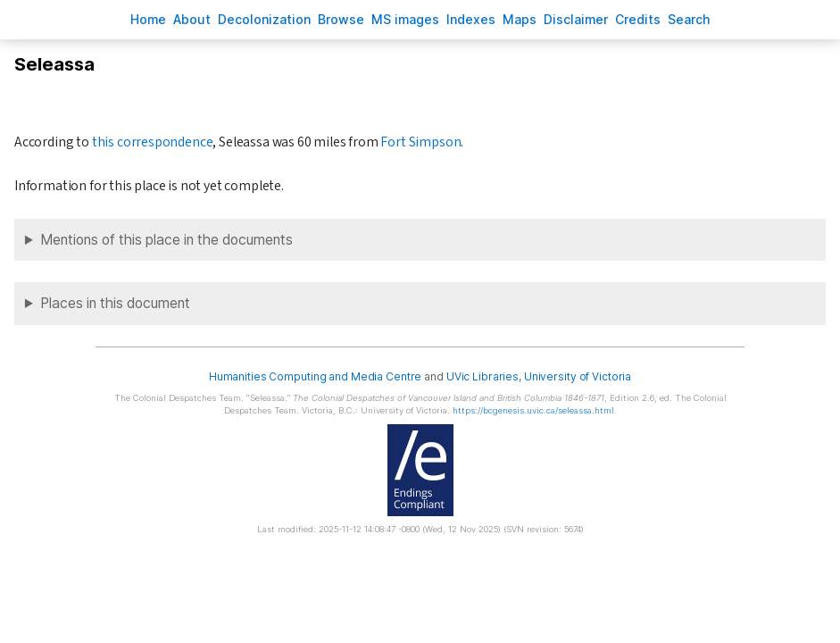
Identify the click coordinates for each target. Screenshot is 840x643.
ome (148, 19)
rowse (341, 19)
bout (192, 19)
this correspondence (153, 142)
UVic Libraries (482, 376)
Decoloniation (264, 19)
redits (638, 19)
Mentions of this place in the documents (166, 240)
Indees (471, 19)
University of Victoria (578, 376)
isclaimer (576, 19)
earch (689, 19)
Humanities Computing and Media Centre (316, 376)
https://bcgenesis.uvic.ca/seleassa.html (533, 410)
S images (405, 19)
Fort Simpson (420, 142)
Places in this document (115, 303)
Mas (520, 19)
